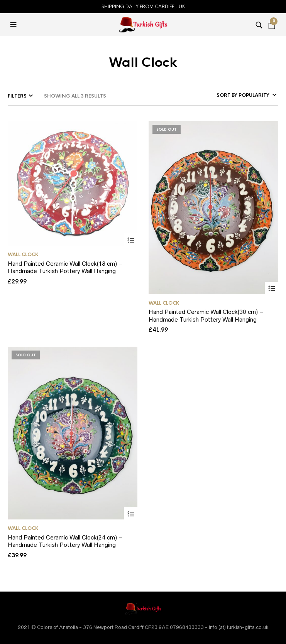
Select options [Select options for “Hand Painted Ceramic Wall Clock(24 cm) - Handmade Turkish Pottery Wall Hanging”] (131, 514)
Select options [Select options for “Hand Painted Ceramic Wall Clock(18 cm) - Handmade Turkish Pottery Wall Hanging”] (131, 240)
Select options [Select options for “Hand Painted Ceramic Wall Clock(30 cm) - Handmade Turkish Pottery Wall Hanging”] (272, 289)
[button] (14, 25)
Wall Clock (23, 255)
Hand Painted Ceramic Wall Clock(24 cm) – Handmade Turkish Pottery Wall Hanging (65, 541)
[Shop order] (235, 95)
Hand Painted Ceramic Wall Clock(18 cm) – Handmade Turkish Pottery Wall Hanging (65, 267)
